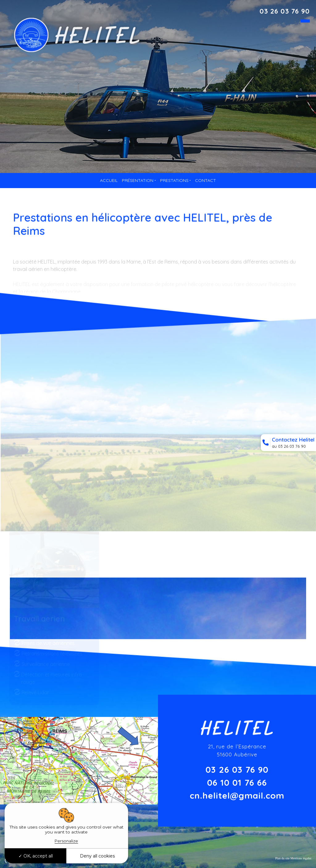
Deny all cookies (97, 856)
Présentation (138, 180)
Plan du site (283, 858)
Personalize (66, 841)
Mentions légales (301, 858)
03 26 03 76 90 (285, 11)
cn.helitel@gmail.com (237, 795)
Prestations (174, 180)
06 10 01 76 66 (237, 782)
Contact (206, 180)
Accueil (109, 180)
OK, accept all (36, 856)
